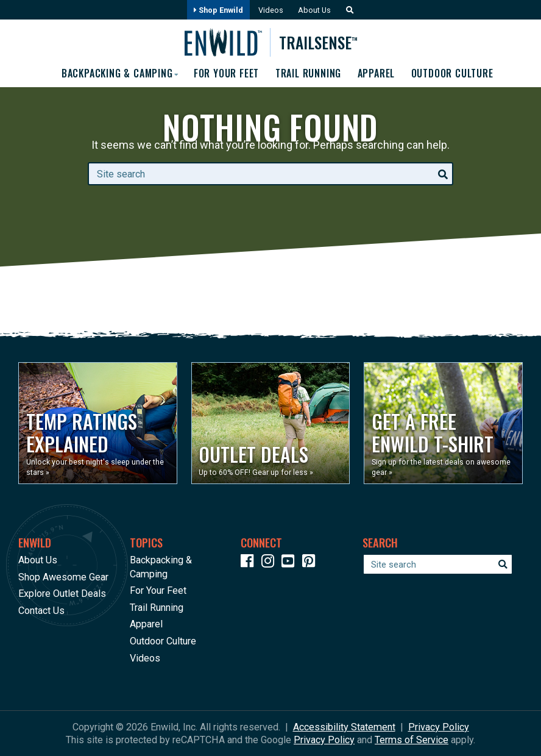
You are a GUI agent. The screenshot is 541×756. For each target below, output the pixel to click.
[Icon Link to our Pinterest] (311, 563)
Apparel (377, 73)
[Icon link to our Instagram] (270, 563)
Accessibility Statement (344, 727)
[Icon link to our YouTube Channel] (291, 563)
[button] (347, 10)
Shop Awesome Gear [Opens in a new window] (63, 577)
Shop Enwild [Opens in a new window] (218, 10)
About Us (314, 10)
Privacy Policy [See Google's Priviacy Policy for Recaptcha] (324, 740)
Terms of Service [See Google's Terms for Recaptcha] (412, 740)
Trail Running (308, 73)
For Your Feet (226, 73)
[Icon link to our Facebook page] (250, 563)
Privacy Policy (439, 727)
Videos (271, 10)
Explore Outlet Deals (62, 594)
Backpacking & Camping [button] (115, 73)
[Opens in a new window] (98, 423)
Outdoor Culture (453, 73)
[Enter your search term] (270, 174)
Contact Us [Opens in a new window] (41, 611)
